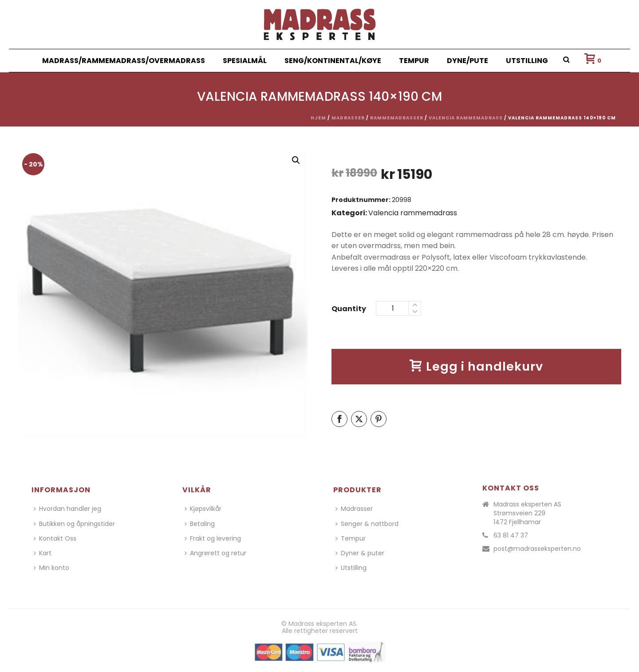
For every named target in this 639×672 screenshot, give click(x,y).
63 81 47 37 (511, 535)
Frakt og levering (213, 538)
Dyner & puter (360, 553)
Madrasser (348, 118)
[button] (296, 160)
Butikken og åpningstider (74, 524)
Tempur (414, 61)
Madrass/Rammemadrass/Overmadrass (124, 61)
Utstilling (527, 61)
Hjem (318, 118)
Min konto (51, 568)
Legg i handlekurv (476, 366)
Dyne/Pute (467, 61)
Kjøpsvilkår (203, 509)
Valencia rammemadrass (466, 118)
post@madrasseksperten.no (537, 549)
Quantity (349, 309)
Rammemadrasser (397, 118)
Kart (43, 553)
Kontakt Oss (55, 538)
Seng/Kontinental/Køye (333, 61)
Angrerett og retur (215, 553)
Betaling (200, 524)
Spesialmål (245, 61)
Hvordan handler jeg (67, 509)
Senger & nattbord (367, 524)
